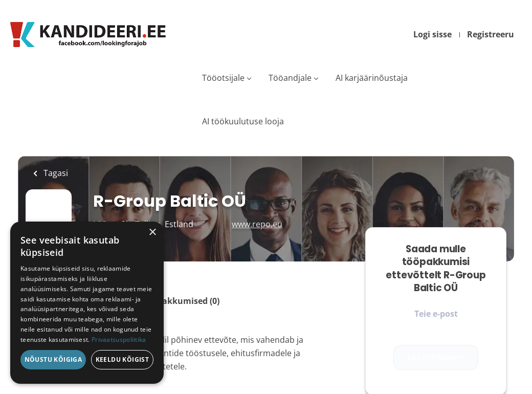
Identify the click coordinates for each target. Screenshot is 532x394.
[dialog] (87, 303)
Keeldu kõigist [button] (123, 359)
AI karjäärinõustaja (372, 78)
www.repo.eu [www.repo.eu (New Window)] (257, 224)
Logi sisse (433, 34)
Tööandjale (290, 78)
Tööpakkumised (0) (181, 301)
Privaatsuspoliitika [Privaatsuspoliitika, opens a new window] (119, 340)
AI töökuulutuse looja (243, 121)
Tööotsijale (223, 78)
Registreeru (491, 34)
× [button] (152, 233)
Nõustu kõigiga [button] (53, 359)
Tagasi (55, 173)
